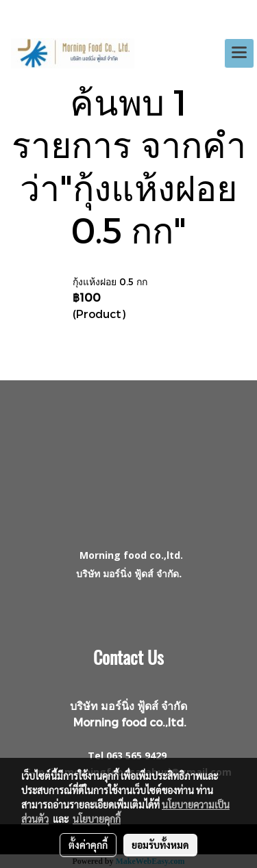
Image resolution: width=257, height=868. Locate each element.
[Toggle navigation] (239, 53)
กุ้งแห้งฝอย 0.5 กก (110, 281)
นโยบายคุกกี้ (97, 819)
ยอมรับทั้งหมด (160, 845)
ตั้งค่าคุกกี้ (88, 845)
